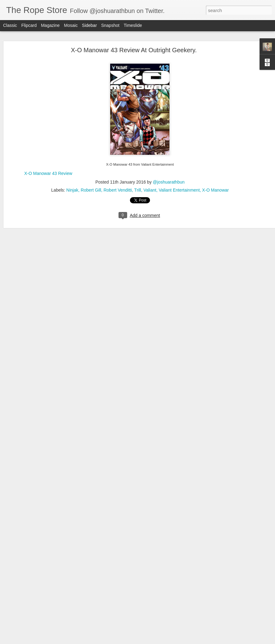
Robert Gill (91, 183)
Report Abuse (175, 641)
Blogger (157, 641)
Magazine (50, 25)
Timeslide (133, 25)
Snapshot (110, 25)
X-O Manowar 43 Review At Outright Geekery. (134, 43)
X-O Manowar (215, 183)
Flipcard (29, 25)
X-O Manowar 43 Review (48, 166)
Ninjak (72, 183)
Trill (138, 183)
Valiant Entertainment (179, 183)
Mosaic (71, 25)
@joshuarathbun (169, 175)
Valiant (150, 183)
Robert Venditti (118, 183)
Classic (10, 25)
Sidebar (90, 25)
